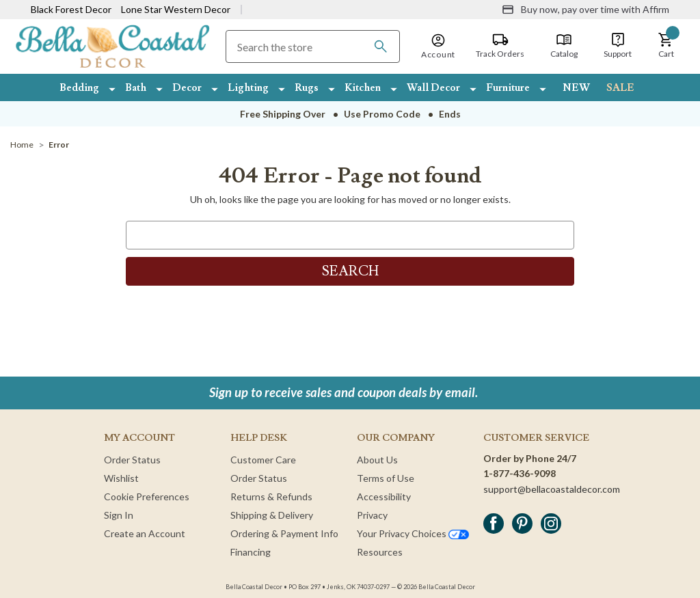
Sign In (119, 515)
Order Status (132, 460)
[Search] (381, 46)
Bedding (79, 88)
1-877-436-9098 (520, 473)
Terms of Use (386, 478)
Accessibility (384, 497)
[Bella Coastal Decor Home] (112, 45)
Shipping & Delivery (272, 515)
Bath (136, 88)
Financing (251, 552)
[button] (666, 46)
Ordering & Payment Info (284, 533)
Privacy (372, 515)
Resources (380, 552)
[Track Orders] (500, 46)
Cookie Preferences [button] (147, 497)
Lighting (248, 88)
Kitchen (363, 88)
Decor (187, 88)
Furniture (508, 88)
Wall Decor (433, 88)
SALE (620, 88)
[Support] (618, 46)
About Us (377, 460)
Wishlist (121, 478)
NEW (576, 88)
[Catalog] (564, 46)
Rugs (307, 88)
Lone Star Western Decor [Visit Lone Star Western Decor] (176, 9)
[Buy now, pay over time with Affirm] (585, 10)
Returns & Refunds (271, 497)
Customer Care (263, 460)
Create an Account (145, 533)
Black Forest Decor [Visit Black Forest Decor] (71, 9)
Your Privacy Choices (413, 533)
